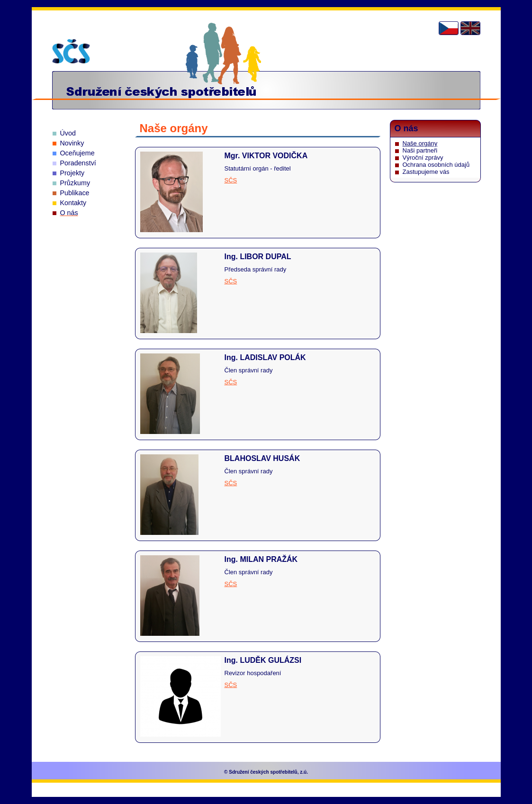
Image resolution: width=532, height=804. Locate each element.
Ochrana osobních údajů (436, 165)
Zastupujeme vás (426, 172)
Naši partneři (420, 150)
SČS (231, 180)
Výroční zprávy (423, 158)
